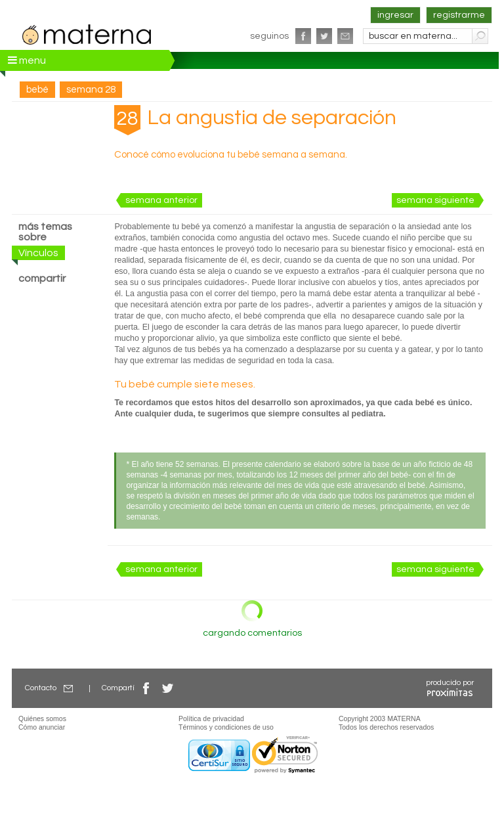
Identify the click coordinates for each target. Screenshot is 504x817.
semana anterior (161, 200)
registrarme (459, 15)
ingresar (395, 15)
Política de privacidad (211, 718)
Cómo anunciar (42, 727)
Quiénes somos (42, 718)
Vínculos (38, 253)
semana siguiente (435, 200)
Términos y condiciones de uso (226, 727)
